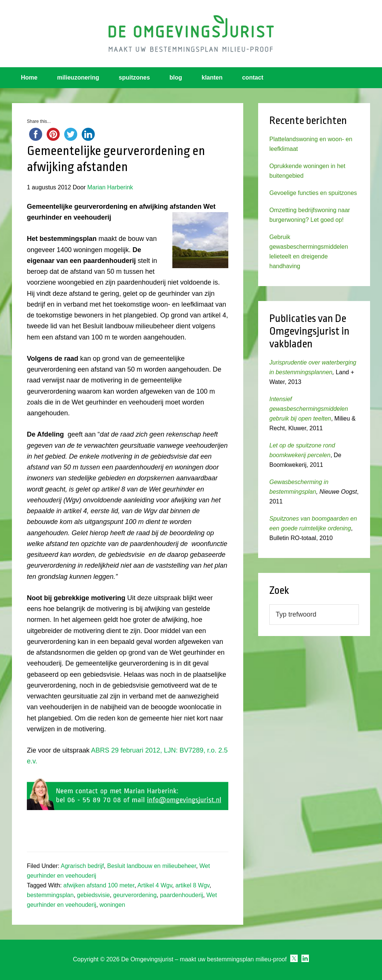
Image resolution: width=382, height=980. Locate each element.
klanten (212, 77)
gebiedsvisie (93, 895)
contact (253, 77)
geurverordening (135, 895)
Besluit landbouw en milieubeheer (151, 866)
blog (176, 77)
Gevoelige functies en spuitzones (313, 193)
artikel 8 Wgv (192, 885)
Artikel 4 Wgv (155, 885)
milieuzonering (78, 77)
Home (29, 77)
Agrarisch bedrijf (82, 866)
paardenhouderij (182, 895)
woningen (112, 905)
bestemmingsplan (50, 895)
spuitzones (134, 77)
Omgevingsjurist (191, 34)
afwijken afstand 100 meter (99, 885)
